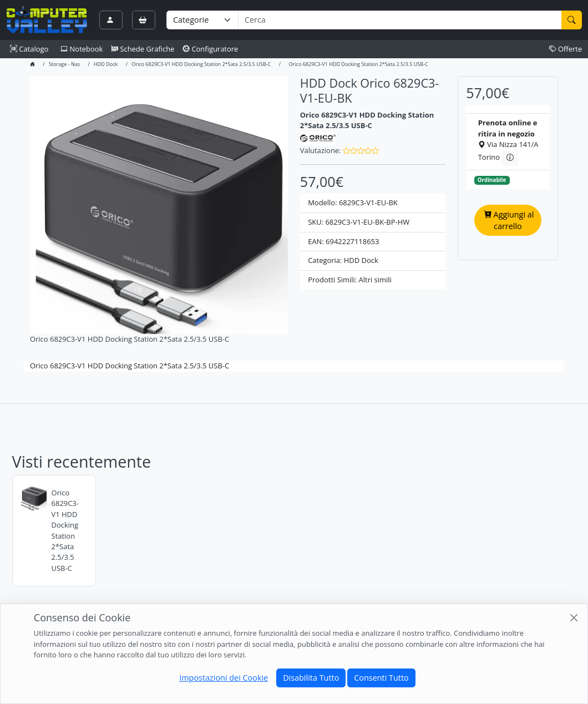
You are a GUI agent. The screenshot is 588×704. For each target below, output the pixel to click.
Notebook (82, 49)
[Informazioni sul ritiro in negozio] (510, 158)
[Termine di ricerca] (400, 20)
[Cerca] (572, 20)
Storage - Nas (64, 64)
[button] (361, 150)
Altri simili (375, 280)
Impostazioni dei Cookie (224, 678)
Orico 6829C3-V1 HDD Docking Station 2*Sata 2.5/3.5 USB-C (201, 64)
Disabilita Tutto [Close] (311, 678)
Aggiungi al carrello (509, 221)
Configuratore (211, 49)
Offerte (566, 49)
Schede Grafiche (143, 49)
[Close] (574, 617)
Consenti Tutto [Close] (381, 678)
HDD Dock (106, 64)
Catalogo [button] (29, 49)
